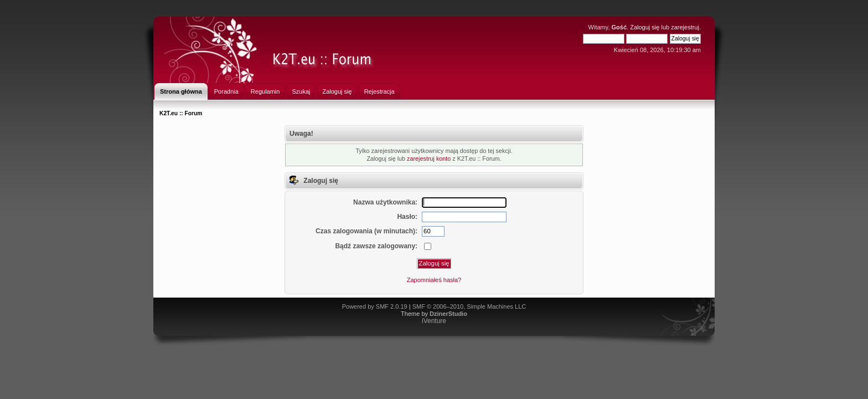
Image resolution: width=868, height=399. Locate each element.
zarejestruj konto (429, 158)
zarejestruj (685, 27)
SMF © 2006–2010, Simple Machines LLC (469, 306)
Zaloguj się (645, 27)
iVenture (434, 321)
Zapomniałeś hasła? (434, 280)
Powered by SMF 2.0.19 (375, 306)
